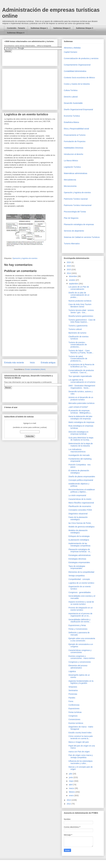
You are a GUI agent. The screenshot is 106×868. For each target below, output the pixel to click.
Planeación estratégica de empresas (79, 224)
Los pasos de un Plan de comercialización (79, 288)
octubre (72, 280)
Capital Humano (70, 52)
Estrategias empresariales (79, 562)
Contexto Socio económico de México (79, 78)
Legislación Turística (72, 167)
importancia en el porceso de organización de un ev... (80, 615)
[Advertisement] (8, 810)
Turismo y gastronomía (78, 326)
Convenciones (74, 719)
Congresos (73, 716)
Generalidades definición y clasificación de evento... (80, 621)
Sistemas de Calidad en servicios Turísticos (82, 237)
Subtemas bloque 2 (62, 28)
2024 (69, 262)
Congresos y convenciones (80, 662)
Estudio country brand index (80, 733)
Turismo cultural (75, 329)
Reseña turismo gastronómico (81, 316)
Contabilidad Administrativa (75, 71)
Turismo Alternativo (72, 244)
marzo (72, 788)
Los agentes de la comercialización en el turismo (82, 381)
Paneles (72, 698)
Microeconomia (70, 186)
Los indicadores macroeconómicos (77, 450)
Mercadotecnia (70, 180)
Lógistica (72, 671)
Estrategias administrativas (80, 555)
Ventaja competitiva (77, 576)
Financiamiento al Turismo (75, 135)
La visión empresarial (77, 495)
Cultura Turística (71, 90)
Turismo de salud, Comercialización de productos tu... (78, 359)
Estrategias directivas (77, 559)
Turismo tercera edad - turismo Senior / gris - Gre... (81, 311)
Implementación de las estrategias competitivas (79, 545)
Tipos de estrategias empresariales (77, 567)
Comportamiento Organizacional (77, 65)
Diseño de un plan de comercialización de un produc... (79, 295)
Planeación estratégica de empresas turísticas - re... (80, 551)
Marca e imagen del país (79, 742)
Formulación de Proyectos (75, 141)
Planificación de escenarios (80, 506)
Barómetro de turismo (77, 333)
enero (72, 796)
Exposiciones (74, 709)
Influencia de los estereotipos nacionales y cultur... (80, 762)
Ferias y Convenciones (78, 629)
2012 (69, 804)
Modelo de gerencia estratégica (81, 527)
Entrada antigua (48, 363)
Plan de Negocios (71, 218)
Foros (71, 701)
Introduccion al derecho (74, 154)
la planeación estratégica (79, 540)
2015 (69, 270)
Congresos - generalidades (80, 592)
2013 (69, 800)
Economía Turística (72, 116)
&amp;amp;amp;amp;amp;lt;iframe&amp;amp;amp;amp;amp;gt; (34, 58)
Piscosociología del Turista (75, 212)
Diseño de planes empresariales (82, 477)
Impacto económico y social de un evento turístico (81, 603)
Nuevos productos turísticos (80, 301)
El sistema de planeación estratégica (79, 472)
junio (71, 777)
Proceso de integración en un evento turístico (81, 609)
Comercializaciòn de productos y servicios (81, 58)
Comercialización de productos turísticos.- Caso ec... (81, 371)
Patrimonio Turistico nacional (76, 199)
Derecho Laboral (71, 97)
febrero (72, 792)
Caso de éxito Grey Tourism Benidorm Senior (80, 305)
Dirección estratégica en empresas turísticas (78, 433)
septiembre (74, 284)
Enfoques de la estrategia (79, 536)
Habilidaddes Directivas (74, 148)
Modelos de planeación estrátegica (78, 532)
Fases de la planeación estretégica (78, 518)
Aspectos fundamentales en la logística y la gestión (81, 682)
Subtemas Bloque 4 (16, 33)
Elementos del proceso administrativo (78, 667)
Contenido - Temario (16, 28)
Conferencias (74, 705)
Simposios (73, 687)
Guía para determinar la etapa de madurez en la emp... (81, 439)
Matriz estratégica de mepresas (81, 422)
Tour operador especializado (80, 376)
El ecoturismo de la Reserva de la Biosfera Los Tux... (81, 366)
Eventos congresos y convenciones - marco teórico (82, 657)
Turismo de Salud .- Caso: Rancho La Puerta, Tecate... (81, 352)
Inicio (32, 363)
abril (71, 785)
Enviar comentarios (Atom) (35, 369)
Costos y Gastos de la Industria (77, 84)
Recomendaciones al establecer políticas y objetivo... (82, 491)
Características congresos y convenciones (80, 651)
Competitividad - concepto (79, 579)
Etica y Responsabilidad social (76, 129)
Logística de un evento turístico (81, 583)
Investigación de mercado (79, 455)
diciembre (73, 276)
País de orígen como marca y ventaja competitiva (81, 756)
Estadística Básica (71, 122)
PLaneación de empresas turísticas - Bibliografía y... (80, 412)
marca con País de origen (79, 752)
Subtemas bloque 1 (39, 28)
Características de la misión (80, 499)
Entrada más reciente (14, 363)
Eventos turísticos (76, 723)
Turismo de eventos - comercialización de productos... (78, 345)
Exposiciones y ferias (77, 625)
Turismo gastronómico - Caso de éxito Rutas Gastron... (82, 321)
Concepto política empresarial (81, 480)
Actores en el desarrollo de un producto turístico (81, 398)
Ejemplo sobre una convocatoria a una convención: (82, 640)
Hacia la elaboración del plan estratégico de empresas (80, 418)
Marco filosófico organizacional (81, 503)
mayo (71, 781)
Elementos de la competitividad (81, 572)
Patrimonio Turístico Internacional (78, 205)
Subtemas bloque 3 (85, 28)
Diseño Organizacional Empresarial (78, 109)
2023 (69, 266)
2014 (69, 273)
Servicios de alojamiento (74, 231)
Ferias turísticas (75, 712)
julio (71, 774)
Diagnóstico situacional (78, 514)
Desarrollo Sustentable (73, 103)
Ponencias (73, 694)
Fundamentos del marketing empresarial (80, 460)
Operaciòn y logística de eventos (25, 258)
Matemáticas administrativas (76, 173)
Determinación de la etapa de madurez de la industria (81, 445)
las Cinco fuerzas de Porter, (80, 523)
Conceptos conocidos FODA (80, 510)
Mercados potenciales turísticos (81, 403)
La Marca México (71, 161)
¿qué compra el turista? (78, 407)
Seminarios (73, 690)
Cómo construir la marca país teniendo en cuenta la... (81, 737)
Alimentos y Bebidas (72, 48)
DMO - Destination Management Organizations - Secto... (82, 387)
